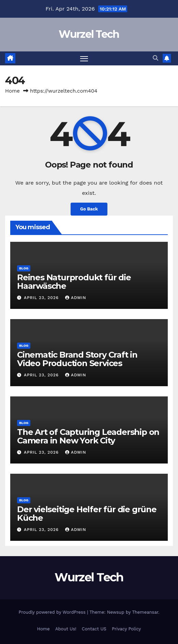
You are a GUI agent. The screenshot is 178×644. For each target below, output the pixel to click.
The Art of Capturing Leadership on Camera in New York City (88, 436)
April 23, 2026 (42, 298)
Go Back (89, 209)
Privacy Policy (126, 629)
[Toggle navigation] (84, 59)
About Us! (66, 629)
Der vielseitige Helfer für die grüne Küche (87, 514)
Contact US (94, 629)
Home (12, 91)
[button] (155, 58)
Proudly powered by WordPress (53, 612)
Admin (76, 298)
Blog (24, 268)
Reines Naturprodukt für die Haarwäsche (74, 282)
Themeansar (145, 612)
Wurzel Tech (89, 34)
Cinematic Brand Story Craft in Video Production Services (77, 359)
